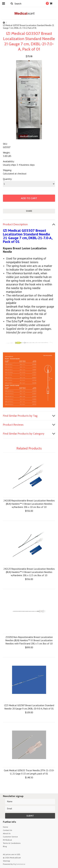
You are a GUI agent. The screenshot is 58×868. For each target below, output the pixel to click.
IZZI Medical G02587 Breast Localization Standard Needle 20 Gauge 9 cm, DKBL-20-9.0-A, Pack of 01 (29, 707)
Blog (5, 846)
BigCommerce (19, 864)
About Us (7, 833)
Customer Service (10, 837)
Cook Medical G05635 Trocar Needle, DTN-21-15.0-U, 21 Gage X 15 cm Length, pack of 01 (29, 772)
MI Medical (7, 840)
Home (5, 827)
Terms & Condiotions (12, 843)
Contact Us (8, 830)
